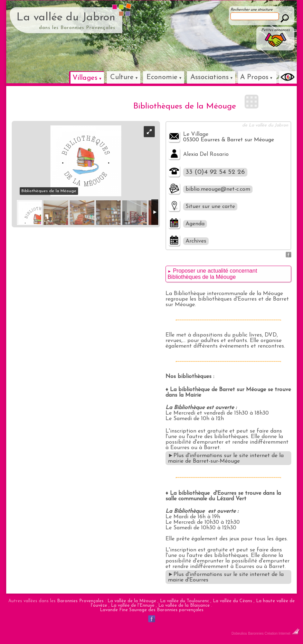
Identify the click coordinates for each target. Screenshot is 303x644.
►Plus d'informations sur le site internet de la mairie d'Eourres (226, 577)
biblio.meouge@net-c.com (218, 189)
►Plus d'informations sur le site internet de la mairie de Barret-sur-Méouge (226, 458)
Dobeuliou (239, 633)
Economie (162, 77)
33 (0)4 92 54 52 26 (215, 172)
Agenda (195, 224)
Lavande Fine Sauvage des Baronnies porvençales (152, 610)
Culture (122, 77)
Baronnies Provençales (80, 601)
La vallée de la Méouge (132, 601)
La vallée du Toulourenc (184, 601)
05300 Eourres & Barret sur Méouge (229, 140)
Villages (85, 78)
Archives (196, 241)
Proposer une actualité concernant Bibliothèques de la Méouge (212, 274)
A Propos (254, 77)
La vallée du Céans (233, 601)
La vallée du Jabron (66, 18)
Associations (210, 77)
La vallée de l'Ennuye (133, 605)
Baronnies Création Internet (274, 633)
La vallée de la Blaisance (184, 605)
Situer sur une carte (210, 207)
